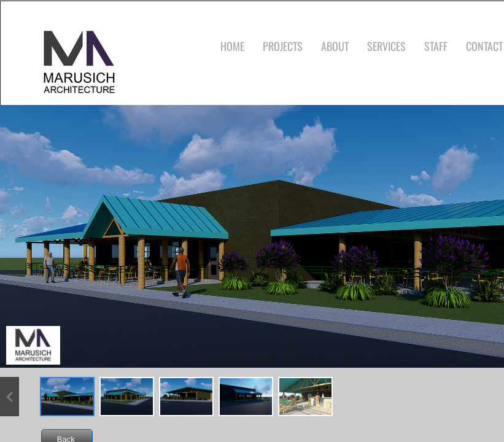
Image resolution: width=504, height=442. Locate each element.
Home (232, 46)
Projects (283, 46)
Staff (436, 46)
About (335, 46)
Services (386, 46)
